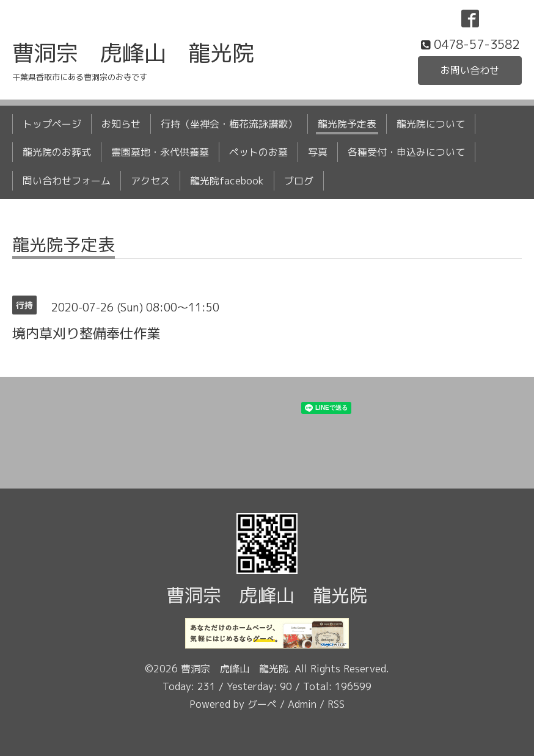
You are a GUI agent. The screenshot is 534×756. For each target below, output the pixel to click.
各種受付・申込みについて (406, 152)
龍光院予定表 (347, 124)
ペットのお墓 (258, 152)
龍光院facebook (227, 181)
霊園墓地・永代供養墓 (160, 152)
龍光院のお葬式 (57, 152)
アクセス (150, 181)
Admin (302, 704)
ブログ (299, 181)
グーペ (262, 704)
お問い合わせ (470, 70)
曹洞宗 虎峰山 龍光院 (133, 53)
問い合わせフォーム (67, 181)
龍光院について (431, 124)
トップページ (52, 124)
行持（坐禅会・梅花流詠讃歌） (229, 124)
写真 (318, 152)
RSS (336, 704)
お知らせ (121, 124)
